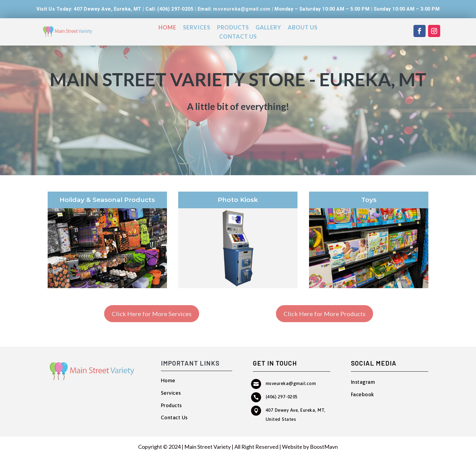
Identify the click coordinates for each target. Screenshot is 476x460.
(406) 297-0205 (282, 397)
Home (167, 28)
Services (197, 28)
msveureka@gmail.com (242, 9)
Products (233, 28)
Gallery (268, 28)
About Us (303, 28)
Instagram (363, 382)
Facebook (363, 394)
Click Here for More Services (152, 314)
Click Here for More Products (325, 314)
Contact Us (238, 37)
